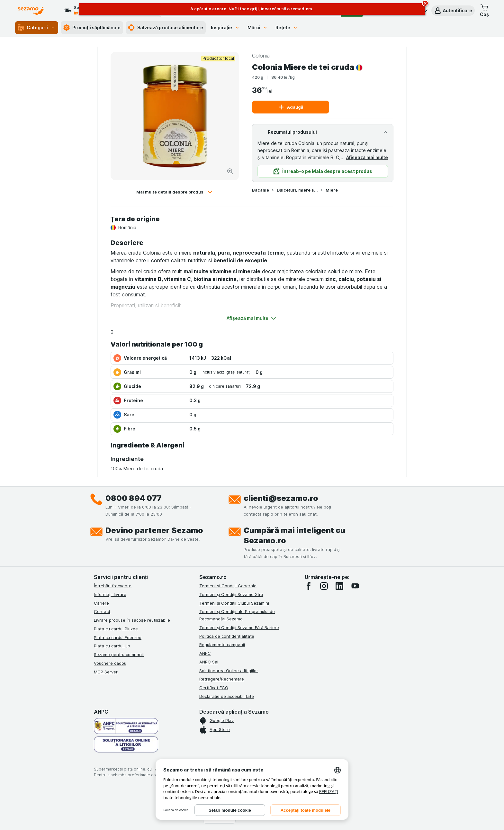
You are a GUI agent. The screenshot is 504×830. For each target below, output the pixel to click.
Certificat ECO (214, 688)
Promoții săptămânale (92, 28)
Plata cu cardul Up (112, 646)
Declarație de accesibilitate (227, 696)
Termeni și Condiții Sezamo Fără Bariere (239, 627)
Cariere (101, 603)
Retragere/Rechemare (222, 679)
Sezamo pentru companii (119, 654)
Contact (102, 611)
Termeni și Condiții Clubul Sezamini (234, 603)
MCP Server (106, 672)
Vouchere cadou (110, 663)
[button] (453, 11)
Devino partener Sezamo (154, 530)
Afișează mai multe (367, 157)
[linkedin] (339, 586)
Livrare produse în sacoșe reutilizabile (132, 620)
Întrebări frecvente (113, 586)
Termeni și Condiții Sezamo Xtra (231, 594)
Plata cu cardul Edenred (118, 637)
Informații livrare (110, 594)
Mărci (258, 27)
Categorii (37, 28)
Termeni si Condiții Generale (228, 586)
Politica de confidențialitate (227, 636)
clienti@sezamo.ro (281, 498)
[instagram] (324, 586)
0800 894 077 (134, 498)
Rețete (287, 27)
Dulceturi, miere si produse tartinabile (297, 190)
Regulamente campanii (222, 645)
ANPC (205, 653)
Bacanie (261, 190)
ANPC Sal (209, 662)
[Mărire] (230, 171)
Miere (332, 190)
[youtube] (355, 586)
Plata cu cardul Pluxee (116, 629)
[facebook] (309, 586)
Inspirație (225, 27)
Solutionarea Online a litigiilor (229, 671)
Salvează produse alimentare (166, 28)
